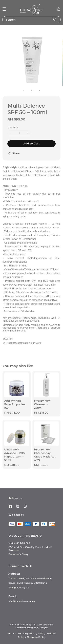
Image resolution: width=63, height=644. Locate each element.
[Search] (55, 20)
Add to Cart (32, 144)
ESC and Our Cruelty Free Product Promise (30, 549)
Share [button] (14, 153)
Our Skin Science (19, 543)
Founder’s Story (18, 554)
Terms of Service (17, 633)
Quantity (13, 128)
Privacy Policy (37, 633)
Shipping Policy (36, 637)
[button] (4, 9)
